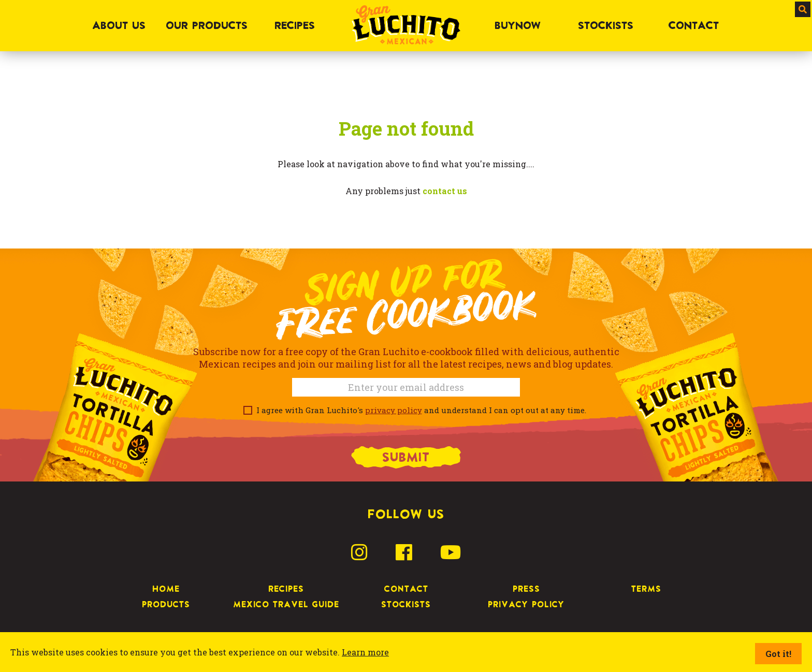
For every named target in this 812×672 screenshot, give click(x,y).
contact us (445, 191)
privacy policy (394, 410)
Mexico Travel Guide (286, 604)
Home (166, 589)
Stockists (406, 604)
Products (166, 604)
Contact (406, 589)
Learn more (365, 652)
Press (526, 589)
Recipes (286, 589)
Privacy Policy (526, 604)
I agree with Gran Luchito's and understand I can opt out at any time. (419, 410)
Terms (646, 589)
